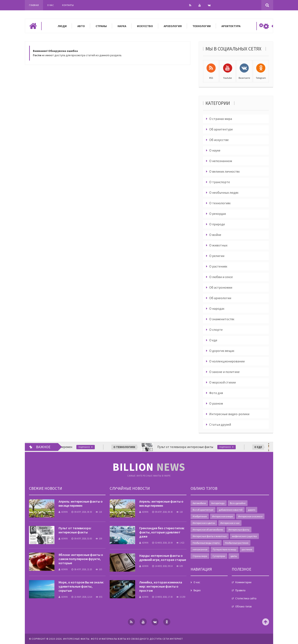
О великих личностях (224, 171)
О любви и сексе (221, 277)
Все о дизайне (238, 503)
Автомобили (199, 503)
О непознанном (221, 161)
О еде (213, 340)
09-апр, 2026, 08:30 (82, 512)
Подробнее (88, 447)
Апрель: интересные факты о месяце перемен (81, 503)
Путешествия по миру (225, 549)
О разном (216, 403)
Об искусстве (219, 140)
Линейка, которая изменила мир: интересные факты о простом (161, 586)
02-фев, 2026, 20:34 (162, 543)
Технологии (202, 26)
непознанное (200, 549)
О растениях (218, 266)
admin (63, 512)
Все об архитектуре (203, 510)
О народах (217, 308)
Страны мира (200, 556)
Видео (197, 590)
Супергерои (219, 556)
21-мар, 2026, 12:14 (82, 597)
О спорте (216, 330)
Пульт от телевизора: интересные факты (75, 530)
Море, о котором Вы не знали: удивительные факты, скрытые (81, 586)
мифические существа (244, 536)
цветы (234, 556)
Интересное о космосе (250, 516)
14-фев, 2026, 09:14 (162, 566)
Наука (122, 26)
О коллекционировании (227, 361)
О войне (215, 235)
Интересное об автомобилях (208, 530)
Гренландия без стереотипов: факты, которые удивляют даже (162, 532)
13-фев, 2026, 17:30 (162, 597)
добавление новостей (231, 510)
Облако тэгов (243, 606)
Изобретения (200, 516)
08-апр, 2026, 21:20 (82, 569)
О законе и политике (224, 372)
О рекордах (218, 214)
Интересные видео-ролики (229, 414)
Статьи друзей (220, 424)
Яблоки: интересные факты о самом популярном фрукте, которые (81, 559)
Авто (81, 26)
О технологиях (220, 203)
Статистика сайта (246, 598)
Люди (62, 26)
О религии (217, 256)
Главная (34, 5)
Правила (240, 590)
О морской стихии (222, 382)
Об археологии (220, 298)
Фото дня (216, 393)
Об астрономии (221, 287)
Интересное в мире (222, 516)
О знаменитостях (222, 319)
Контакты (68, 5)
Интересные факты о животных (210, 536)
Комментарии (243, 582)
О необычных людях (224, 192)
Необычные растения (237, 543)
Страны (101, 26)
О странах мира (221, 119)
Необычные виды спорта (206, 543)
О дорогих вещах (222, 351)
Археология (173, 26)
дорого (252, 510)
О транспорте (220, 182)
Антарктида (218, 503)
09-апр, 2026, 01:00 (82, 539)
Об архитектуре (221, 129)
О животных (218, 245)
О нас (51, 5)
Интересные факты (239, 530)
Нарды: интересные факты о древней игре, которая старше (163, 558)
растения (247, 549)
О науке (215, 150)
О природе (217, 224)
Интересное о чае (230, 523)
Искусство (145, 26)
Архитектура (231, 26)
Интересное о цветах (204, 523)
